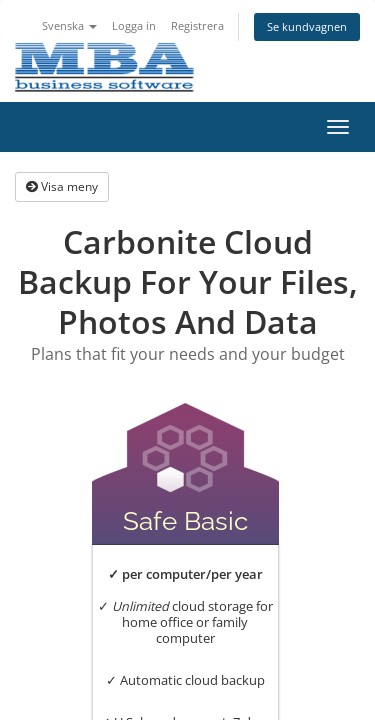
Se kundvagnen (307, 26)
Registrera (197, 25)
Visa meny (62, 186)
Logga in (134, 25)
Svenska (69, 25)
